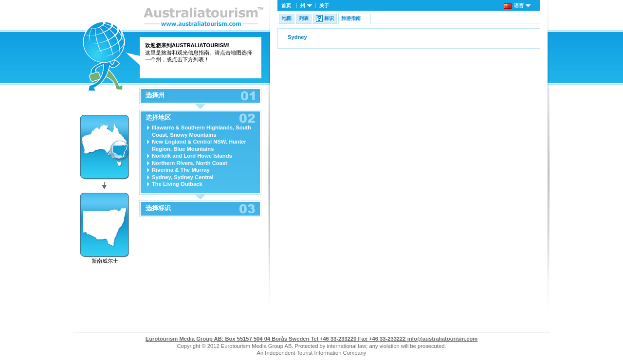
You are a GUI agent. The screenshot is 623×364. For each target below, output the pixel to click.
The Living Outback (177, 184)
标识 (329, 18)
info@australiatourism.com (443, 339)
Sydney (297, 37)
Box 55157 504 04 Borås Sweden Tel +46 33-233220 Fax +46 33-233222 (276, 339)
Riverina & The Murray (181, 170)
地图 (287, 18)
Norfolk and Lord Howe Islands (192, 156)
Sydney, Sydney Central (183, 177)
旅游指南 (351, 18)
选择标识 (158, 208)
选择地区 (158, 118)
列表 (304, 18)
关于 (324, 6)
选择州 (155, 95)
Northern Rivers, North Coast (190, 163)
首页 (286, 6)
